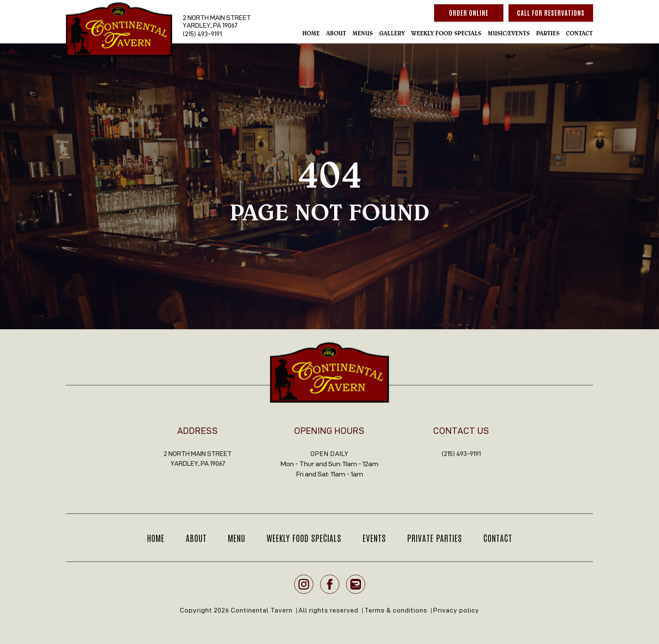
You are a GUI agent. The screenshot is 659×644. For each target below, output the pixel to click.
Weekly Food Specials (446, 33)
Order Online (469, 13)
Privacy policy (456, 610)
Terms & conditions (396, 610)
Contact (579, 33)
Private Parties (435, 538)
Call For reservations (551, 13)
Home (311, 33)
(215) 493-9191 (202, 34)
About (336, 33)
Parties (548, 33)
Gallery (392, 33)
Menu (237, 538)
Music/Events (509, 33)
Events (374, 538)
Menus (363, 33)
